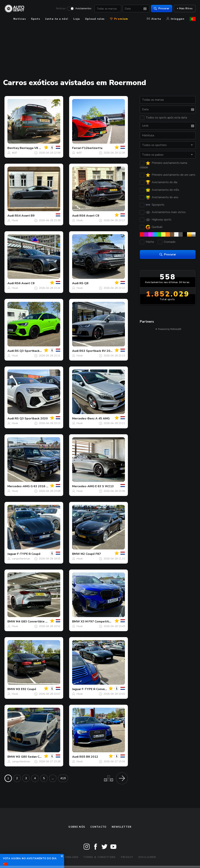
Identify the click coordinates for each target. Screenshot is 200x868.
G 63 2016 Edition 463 (46, 486)
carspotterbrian (21, 559)
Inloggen (175, 19)
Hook (15, 220)
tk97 (14, 153)
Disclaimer (147, 857)
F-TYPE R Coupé (29, 554)
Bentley (13, 148)
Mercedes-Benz (83, 418)
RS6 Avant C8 (89, 216)
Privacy (127, 857)
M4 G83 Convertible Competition (40, 622)
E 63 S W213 (104, 486)
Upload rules (95, 19)
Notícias (61, 9)
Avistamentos (83, 9)
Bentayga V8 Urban (33, 148)
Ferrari (77, 148)
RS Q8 (84, 283)
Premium (119, 19)
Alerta (154, 19)
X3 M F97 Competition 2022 (101, 622)
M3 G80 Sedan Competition (36, 757)
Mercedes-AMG (19, 486)
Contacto (98, 827)
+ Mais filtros (185, 8)
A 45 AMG (103, 418)
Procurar (162, 8)
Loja (77, 19)
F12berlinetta (92, 148)
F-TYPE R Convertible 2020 (101, 689)
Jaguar (12, 554)
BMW (76, 554)
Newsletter (122, 827)
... (53, 778)
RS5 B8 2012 (89, 757)
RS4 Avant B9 (25, 216)
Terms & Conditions (99, 857)
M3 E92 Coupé (26, 689)
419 (63, 778)
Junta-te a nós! (57, 19)
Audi (11, 216)
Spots (36, 19)
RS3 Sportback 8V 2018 (97, 351)
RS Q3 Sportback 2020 (31, 351)
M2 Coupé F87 (91, 554)
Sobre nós (77, 827)
